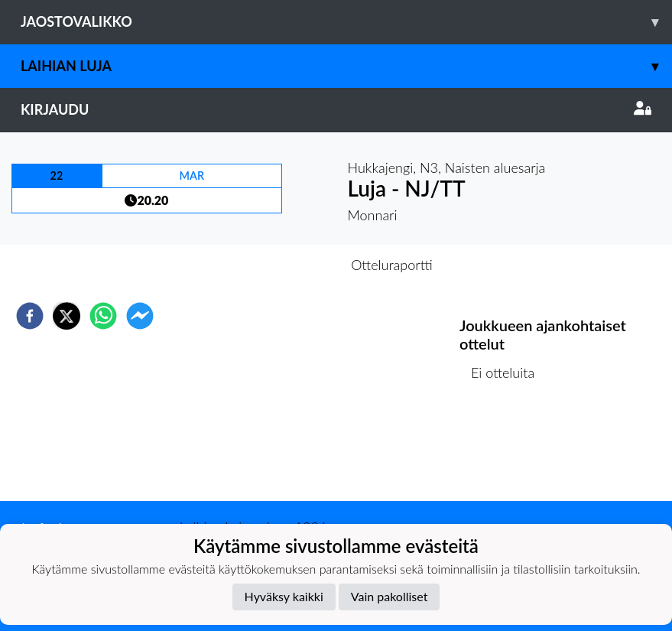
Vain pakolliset (390, 596)
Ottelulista (509, 449)
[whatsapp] (103, 316)
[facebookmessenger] (140, 316)
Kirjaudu (336, 109)
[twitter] (67, 316)
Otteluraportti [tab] (392, 265)
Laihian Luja (346, 66)
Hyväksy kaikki (284, 596)
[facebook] (30, 316)
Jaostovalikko (346, 22)
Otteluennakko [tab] (283, 265)
